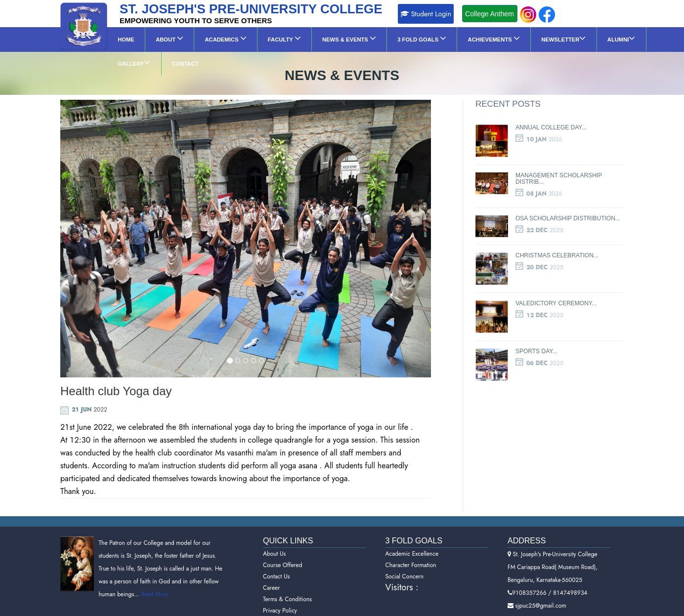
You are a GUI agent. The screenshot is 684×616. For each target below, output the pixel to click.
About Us (274, 540)
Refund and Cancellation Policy (302, 609)
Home (122, 40)
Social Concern (405, 563)
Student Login (426, 14)
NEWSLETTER (498, 38)
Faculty (255, 38)
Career (271, 575)
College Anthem (490, 14)
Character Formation (411, 552)
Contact (633, 40)
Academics (204, 38)
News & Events (311, 38)
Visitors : (402, 574)
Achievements (437, 38)
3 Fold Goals (374, 38)
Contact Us (276, 563)
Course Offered (282, 552)
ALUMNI (547, 38)
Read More (154, 581)
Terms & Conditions (287, 586)
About (157, 38)
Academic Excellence (412, 540)
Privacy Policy (280, 597)
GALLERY (590, 38)
